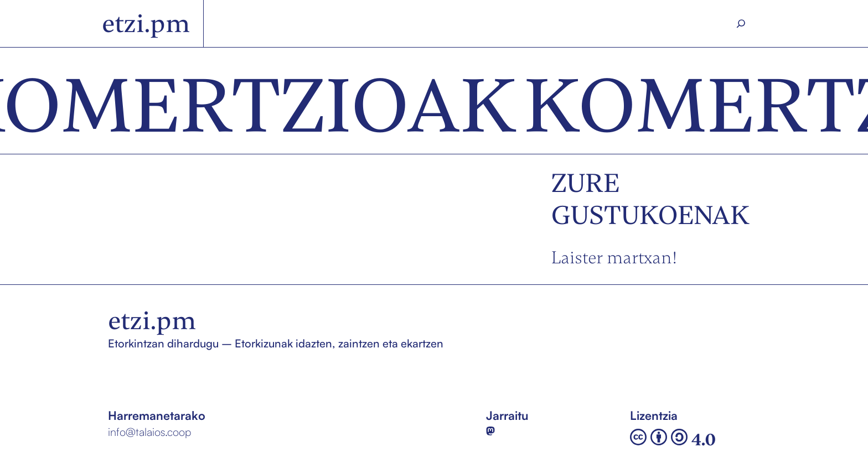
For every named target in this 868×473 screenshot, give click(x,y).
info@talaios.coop (149, 432)
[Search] (741, 24)
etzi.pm (146, 24)
